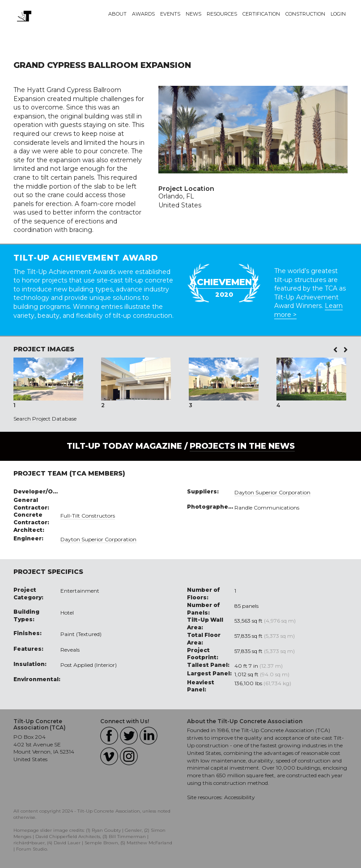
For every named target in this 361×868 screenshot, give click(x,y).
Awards (143, 14)
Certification (261, 14)
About (117, 14)
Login (338, 14)
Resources (222, 14)
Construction (305, 14)
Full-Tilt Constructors (88, 516)
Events (170, 14)
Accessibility (240, 797)
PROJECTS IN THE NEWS (242, 446)
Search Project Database (45, 419)
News (193, 14)
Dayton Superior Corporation (98, 539)
